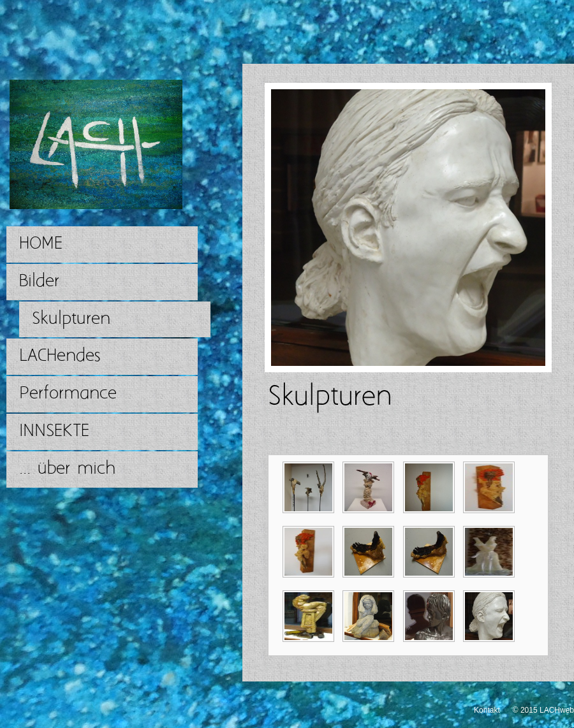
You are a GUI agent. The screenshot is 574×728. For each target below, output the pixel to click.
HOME (41, 244)
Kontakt (487, 710)
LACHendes (60, 356)
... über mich (67, 469)
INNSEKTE (54, 431)
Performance (68, 394)
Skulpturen (71, 319)
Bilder (39, 281)
